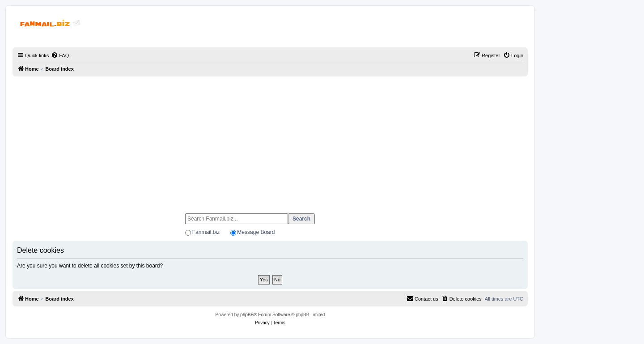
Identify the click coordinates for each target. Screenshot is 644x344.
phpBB (247, 315)
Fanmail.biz (206, 232)
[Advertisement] (270, 141)
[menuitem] (60, 55)
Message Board (256, 232)
